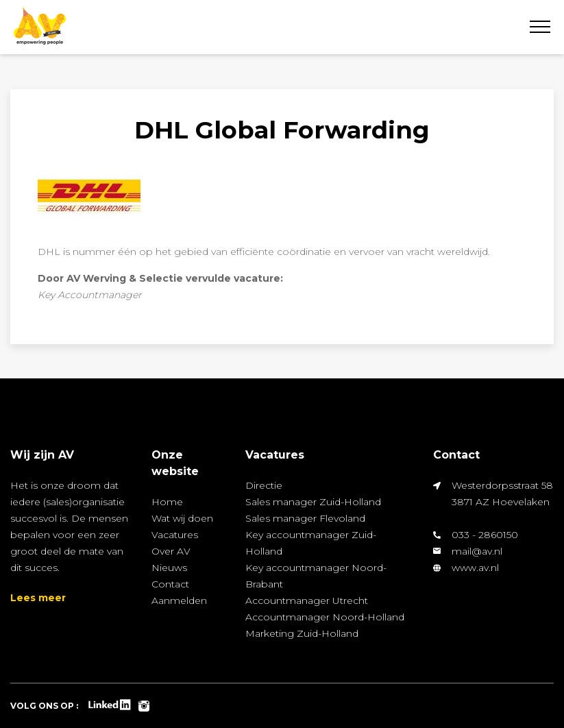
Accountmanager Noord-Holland (325, 617)
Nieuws (169, 568)
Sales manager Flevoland (305, 518)
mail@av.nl (477, 551)
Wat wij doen (182, 518)
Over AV (171, 551)
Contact (170, 584)
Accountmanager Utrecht (307, 600)
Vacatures (175, 535)
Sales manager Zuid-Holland (313, 502)
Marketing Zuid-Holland (302, 633)
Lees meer (38, 598)
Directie (264, 485)
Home (167, 502)
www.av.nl (475, 568)
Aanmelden (179, 600)
